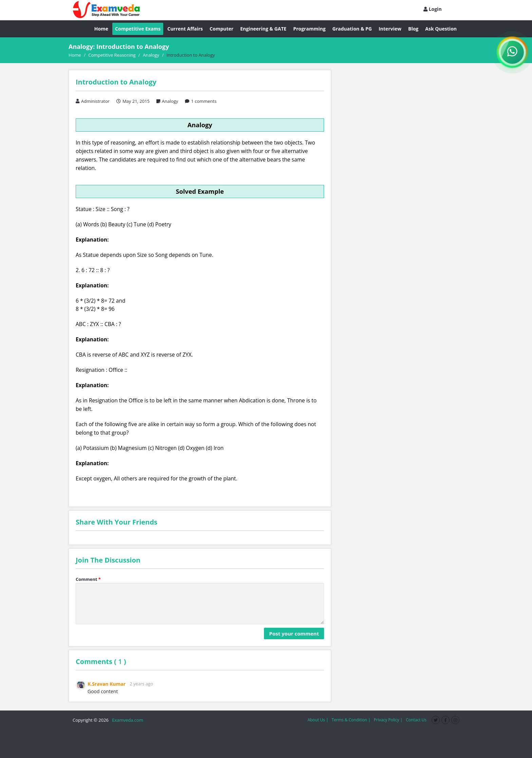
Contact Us (416, 720)
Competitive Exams (138, 29)
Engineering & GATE (263, 29)
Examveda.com (126, 720)
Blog (413, 29)
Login (433, 9)
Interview (390, 29)
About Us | (318, 720)
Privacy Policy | (388, 720)
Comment (88, 579)
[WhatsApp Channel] (512, 52)
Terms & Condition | (351, 720)
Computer (222, 29)
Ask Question (441, 29)
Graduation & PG (352, 29)
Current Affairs (185, 29)
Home (101, 29)
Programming (309, 29)
